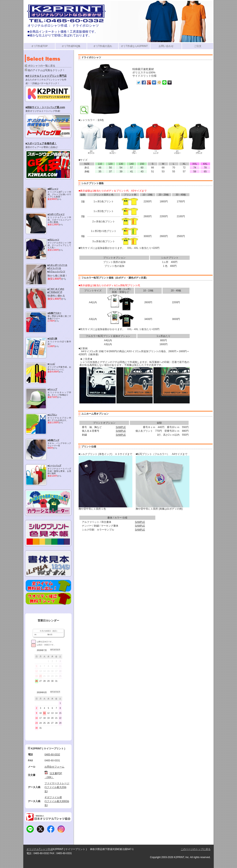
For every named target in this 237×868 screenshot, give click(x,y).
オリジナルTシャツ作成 (40, 849)
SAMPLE (121, 427)
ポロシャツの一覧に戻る (42, 66)
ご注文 (198, 46)
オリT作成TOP (39, 46)
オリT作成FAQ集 (71, 46)
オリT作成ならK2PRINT (134, 46)
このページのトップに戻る (196, 849)
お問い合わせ (166, 46)
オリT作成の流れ (103, 46)
